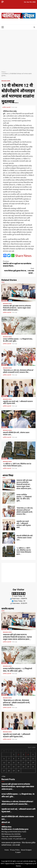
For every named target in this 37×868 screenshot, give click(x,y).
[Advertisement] (18, 49)
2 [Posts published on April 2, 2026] (18, 754)
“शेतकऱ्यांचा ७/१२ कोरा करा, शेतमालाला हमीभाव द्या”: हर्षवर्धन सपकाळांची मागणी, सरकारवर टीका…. (18, 357)
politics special (7, 107)
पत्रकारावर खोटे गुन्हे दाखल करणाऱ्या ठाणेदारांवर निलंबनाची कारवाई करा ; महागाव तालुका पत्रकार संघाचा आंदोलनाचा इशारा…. (18, 292)
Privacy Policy (15, 850)
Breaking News (6, 81)
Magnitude (28, 863)
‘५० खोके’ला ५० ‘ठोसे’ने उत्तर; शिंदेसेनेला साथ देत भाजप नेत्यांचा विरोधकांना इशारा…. (18, 450)
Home (7, 850)
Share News (23, 256)
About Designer (26, 850)
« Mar (3, 776)
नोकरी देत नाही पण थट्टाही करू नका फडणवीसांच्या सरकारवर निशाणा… (18, 263)
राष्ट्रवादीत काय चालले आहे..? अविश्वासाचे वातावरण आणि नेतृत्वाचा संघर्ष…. (18, 388)
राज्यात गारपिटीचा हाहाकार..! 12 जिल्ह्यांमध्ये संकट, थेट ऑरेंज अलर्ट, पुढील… (18, 326)
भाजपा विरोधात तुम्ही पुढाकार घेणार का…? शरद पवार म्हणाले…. (18, 271)
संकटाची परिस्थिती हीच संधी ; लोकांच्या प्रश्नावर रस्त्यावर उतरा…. (18, 419)
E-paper (18, 852)
